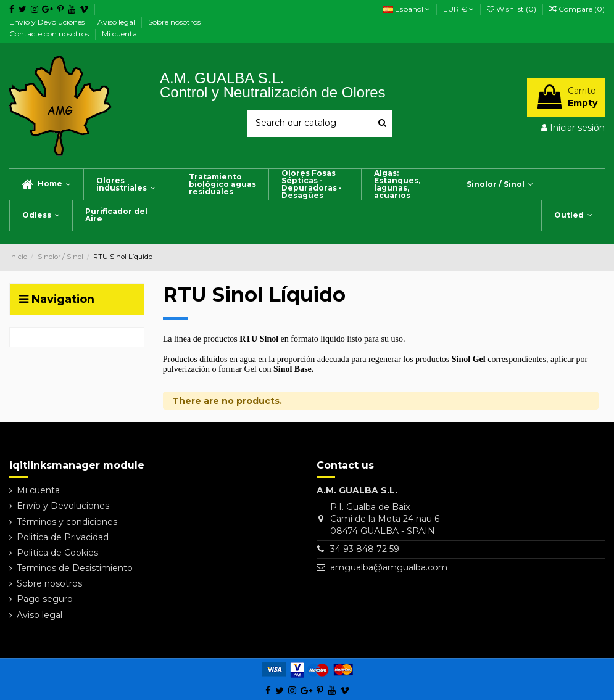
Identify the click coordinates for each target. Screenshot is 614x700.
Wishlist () (512, 9)
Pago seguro (45, 599)
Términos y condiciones (67, 522)
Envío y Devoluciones (48, 22)
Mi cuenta (119, 34)
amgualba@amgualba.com (389, 567)
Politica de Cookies (57, 553)
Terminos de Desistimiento (75, 568)
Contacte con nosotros (50, 34)
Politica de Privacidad (63, 537)
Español (407, 9)
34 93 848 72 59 (365, 549)
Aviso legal (117, 22)
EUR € (458, 9)
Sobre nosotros (175, 22)
